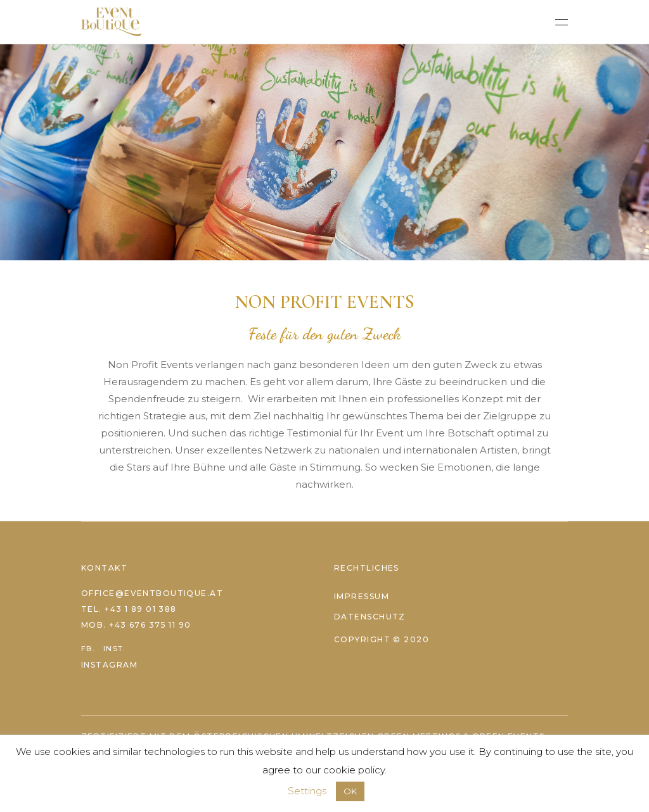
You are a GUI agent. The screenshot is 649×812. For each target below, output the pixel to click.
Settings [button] (307, 791)
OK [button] (350, 791)
